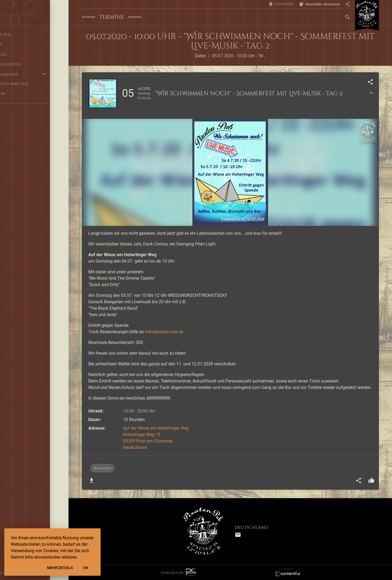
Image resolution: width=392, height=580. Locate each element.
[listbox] (234, 468)
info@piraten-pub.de (164, 332)
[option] (102, 468)
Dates (200, 56)
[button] (34, 74)
